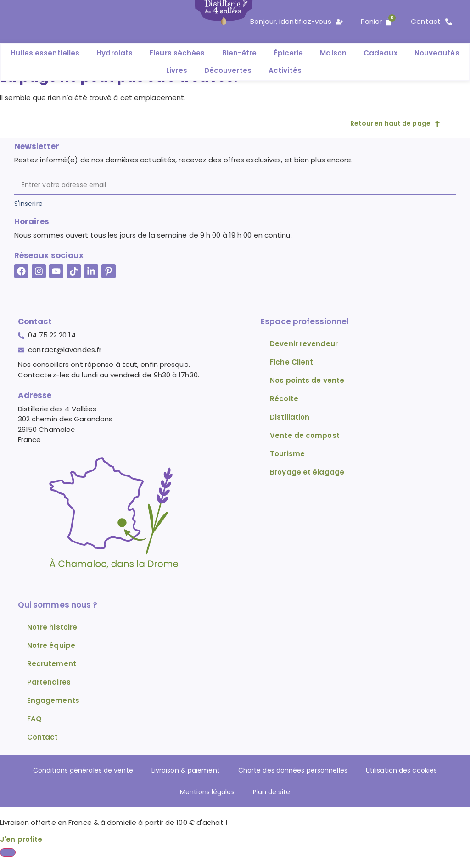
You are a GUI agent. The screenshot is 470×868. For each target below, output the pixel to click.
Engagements (53, 700)
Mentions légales (206, 793)
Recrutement (52, 664)
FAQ (34, 719)
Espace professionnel (305, 321)
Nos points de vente (307, 380)
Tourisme (287, 454)
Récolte (284, 399)
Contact (43, 737)
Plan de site (274, 793)
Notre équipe (51, 645)
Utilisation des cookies (411, 771)
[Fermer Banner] (8, 854)
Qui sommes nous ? (58, 605)
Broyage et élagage (307, 472)
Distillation (290, 417)
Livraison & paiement (182, 771)
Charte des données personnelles (295, 771)
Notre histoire (52, 627)
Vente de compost (305, 435)
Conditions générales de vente (74, 771)
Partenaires (49, 682)
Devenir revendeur (304, 344)
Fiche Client (291, 362)
